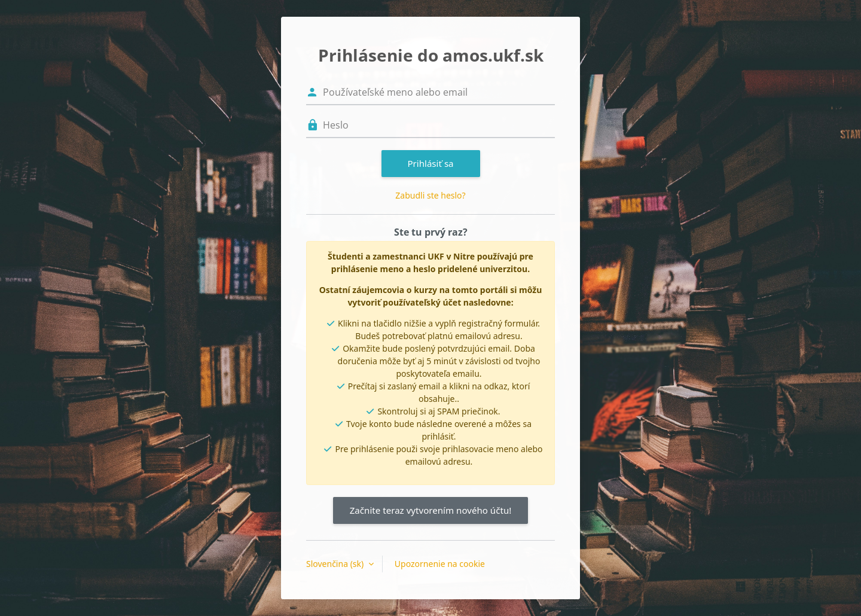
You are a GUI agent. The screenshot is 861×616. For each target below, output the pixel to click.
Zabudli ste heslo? (430, 195)
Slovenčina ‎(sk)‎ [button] (336, 564)
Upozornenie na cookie (440, 564)
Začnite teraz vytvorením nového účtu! (431, 510)
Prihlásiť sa (430, 163)
